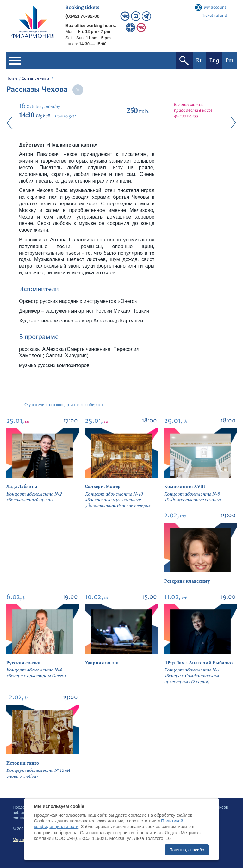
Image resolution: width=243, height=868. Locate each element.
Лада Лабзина (22, 487)
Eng (214, 61)
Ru (200, 61)
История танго (23, 763)
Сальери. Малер (103, 487)
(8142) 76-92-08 (83, 16)
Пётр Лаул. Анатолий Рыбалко (198, 663)
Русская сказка (23, 663)
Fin (230, 61)
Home (12, 79)
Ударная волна (102, 663)
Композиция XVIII (185, 487)
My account (215, 8)
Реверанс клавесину (187, 581)
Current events (36, 79)
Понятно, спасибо (187, 850)
